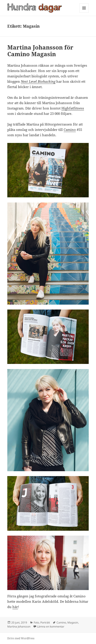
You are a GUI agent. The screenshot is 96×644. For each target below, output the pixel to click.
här (15, 607)
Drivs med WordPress (21, 638)
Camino (70, 130)
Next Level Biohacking (38, 81)
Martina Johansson (19, 626)
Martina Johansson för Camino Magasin (40, 51)
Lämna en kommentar (51, 626)
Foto (36, 622)
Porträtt (45, 622)
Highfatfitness (73, 108)
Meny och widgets (84, 13)
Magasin (73, 622)
